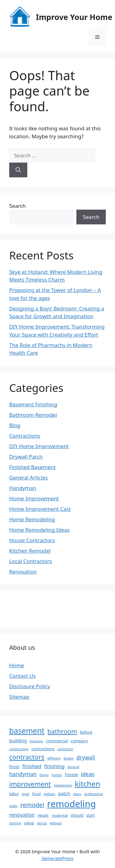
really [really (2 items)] (13, 806)
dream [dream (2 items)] (69, 758)
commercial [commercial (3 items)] (57, 741)
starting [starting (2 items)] (15, 823)
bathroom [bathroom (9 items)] (62, 731)
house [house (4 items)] (71, 774)
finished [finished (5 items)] (32, 766)
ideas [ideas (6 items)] (88, 774)
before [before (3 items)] (86, 732)
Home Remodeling (32, 519)
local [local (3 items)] (36, 794)
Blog (15, 425)
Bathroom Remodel (33, 415)
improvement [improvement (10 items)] (30, 784)
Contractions (25, 436)
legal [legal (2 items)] (25, 794)
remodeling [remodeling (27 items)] (71, 804)
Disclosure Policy (30, 686)
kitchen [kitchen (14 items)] (88, 784)
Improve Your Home (74, 17)
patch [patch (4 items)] (64, 793)
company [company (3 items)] (79, 741)
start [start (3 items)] (90, 815)
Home (17, 665)
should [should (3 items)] (77, 815)
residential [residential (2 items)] (60, 815)
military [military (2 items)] (49, 794)
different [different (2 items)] (54, 758)
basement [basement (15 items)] (27, 731)
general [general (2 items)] (73, 767)
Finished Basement (33, 467)
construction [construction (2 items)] (19, 749)
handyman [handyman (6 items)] (23, 774)
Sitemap (19, 697)
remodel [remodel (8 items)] (33, 805)
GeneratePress (57, 858)
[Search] (18, 170)
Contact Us (23, 676)
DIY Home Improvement (39, 446)
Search (17, 206)
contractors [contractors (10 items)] (27, 757)
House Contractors (32, 540)
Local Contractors (31, 561)
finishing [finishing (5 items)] (54, 766)
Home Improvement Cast (40, 509)
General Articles (29, 477)
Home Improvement (34, 498)
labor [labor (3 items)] (14, 794)
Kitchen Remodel (30, 551)
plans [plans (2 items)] (77, 794)
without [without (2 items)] (56, 823)
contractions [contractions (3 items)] (43, 749)
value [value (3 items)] (29, 823)
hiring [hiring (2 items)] (44, 775)
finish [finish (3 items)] (14, 767)
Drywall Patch (26, 457)
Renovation (23, 572)
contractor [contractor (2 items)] (65, 749)
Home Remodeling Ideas (39, 530)
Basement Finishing (33, 404)
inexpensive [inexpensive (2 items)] (63, 785)
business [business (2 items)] (36, 741)
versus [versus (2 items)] (42, 823)
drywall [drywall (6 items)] (86, 757)
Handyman (23, 488)
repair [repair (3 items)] (43, 815)
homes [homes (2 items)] (57, 775)
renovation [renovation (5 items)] (22, 815)
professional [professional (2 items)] (94, 794)
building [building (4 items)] (18, 740)
